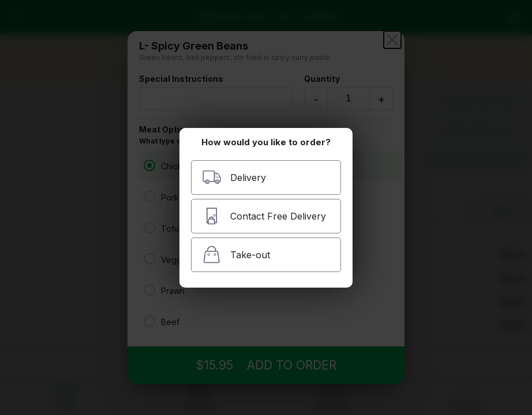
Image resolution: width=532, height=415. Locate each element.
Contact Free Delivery (264, 216)
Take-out (236, 254)
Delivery (234, 177)
